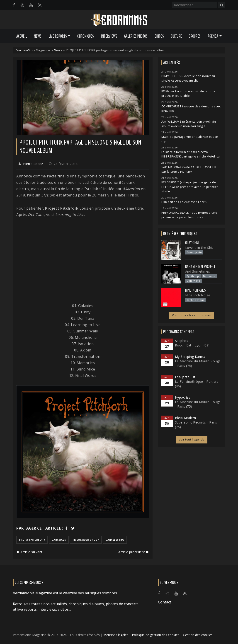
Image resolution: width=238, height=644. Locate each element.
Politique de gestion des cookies (156, 635)
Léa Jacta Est (185, 377)
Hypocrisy (183, 397)
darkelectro (115, 540)
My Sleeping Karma (190, 357)
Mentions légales (116, 635)
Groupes (195, 36)
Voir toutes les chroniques (192, 315)
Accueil (22, 36)
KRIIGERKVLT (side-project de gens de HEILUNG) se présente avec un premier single (190, 187)
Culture (176, 36)
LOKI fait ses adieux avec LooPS (184, 202)
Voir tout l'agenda (192, 439)
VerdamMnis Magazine (33, 50)
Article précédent (134, 552)
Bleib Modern (186, 418)
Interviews (109, 36)
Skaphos (182, 341)
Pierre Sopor (33, 164)
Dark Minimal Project (200, 266)
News (38, 36)
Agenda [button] (213, 36)
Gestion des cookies (198, 635)
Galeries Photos (136, 36)
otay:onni (192, 243)
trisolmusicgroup (86, 540)
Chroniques (86, 36)
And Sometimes (198, 271)
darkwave (59, 540)
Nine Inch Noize (198, 295)
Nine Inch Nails (196, 290)
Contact (165, 602)
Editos (159, 36)
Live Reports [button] (58, 36)
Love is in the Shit (199, 248)
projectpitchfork (32, 540)
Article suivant (29, 552)
